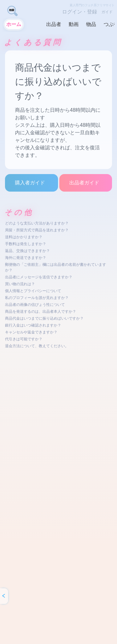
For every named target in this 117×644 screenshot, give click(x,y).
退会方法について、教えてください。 (37, 346)
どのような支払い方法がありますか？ (37, 223)
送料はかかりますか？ (24, 237)
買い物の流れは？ (20, 284)
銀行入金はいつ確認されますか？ (33, 325)
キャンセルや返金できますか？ (31, 332)
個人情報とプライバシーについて (33, 291)
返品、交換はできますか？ (27, 251)
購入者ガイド (30, 183)
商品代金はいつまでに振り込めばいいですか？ (44, 318)
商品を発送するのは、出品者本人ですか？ (41, 312)
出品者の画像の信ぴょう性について (35, 305)
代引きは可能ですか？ (24, 339)
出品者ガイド (84, 183)
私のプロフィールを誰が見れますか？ (37, 298)
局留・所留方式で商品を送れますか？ (37, 230)
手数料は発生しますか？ (26, 244)
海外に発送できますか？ (26, 258)
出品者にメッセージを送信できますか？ (39, 277)
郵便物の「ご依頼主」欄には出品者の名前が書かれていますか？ (56, 267)
